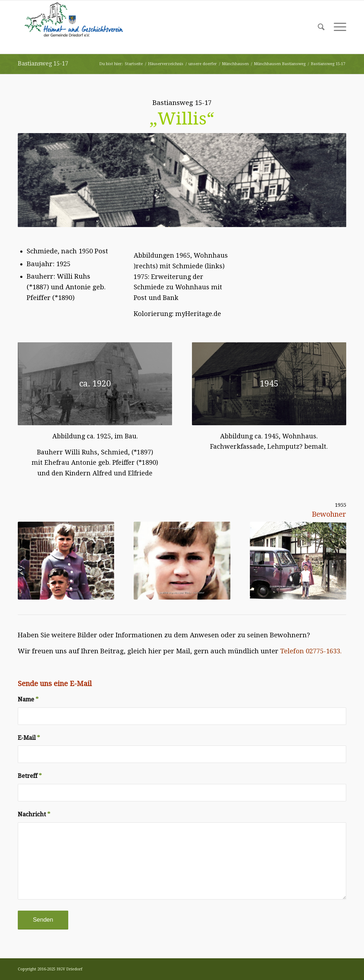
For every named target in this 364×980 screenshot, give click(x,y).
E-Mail (29, 738)
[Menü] (338, 27)
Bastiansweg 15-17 (43, 64)
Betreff (30, 776)
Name (28, 699)
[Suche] (321, 27)
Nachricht (34, 814)
